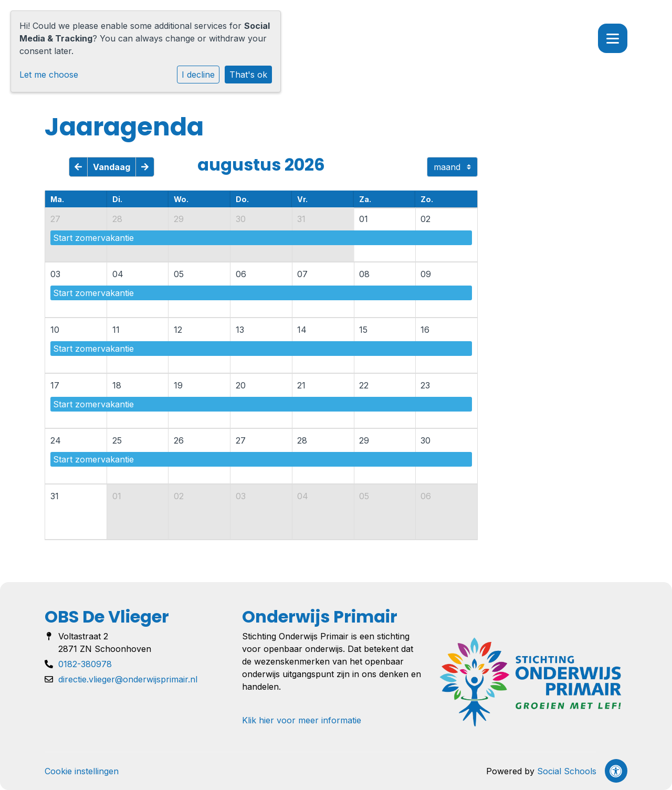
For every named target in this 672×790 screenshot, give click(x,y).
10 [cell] (55, 330)
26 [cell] (179, 440)
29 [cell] (179, 219)
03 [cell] (55, 274)
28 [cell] (117, 219)
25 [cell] (117, 440)
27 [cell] (55, 219)
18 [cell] (117, 385)
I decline (198, 75)
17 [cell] (55, 385)
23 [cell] (425, 385)
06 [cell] (241, 274)
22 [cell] (364, 385)
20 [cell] (241, 385)
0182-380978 (85, 664)
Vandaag (112, 167)
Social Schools (567, 771)
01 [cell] (364, 219)
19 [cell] (178, 385)
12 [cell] (178, 330)
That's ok (248, 75)
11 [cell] (116, 330)
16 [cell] (425, 330)
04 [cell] (118, 274)
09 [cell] (426, 274)
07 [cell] (302, 274)
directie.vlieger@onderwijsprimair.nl (128, 679)
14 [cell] (302, 330)
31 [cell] (301, 219)
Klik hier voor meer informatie (302, 720)
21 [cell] (301, 385)
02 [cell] (426, 219)
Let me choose (49, 75)
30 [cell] (241, 219)
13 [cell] (240, 330)
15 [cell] (363, 330)
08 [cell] (364, 274)
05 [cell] (179, 274)
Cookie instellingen (82, 771)
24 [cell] (56, 440)
